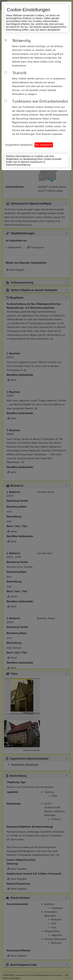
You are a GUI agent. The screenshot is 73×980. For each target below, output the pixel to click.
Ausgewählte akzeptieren (19, 145)
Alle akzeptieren (44, 145)
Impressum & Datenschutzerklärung (25, 163)
